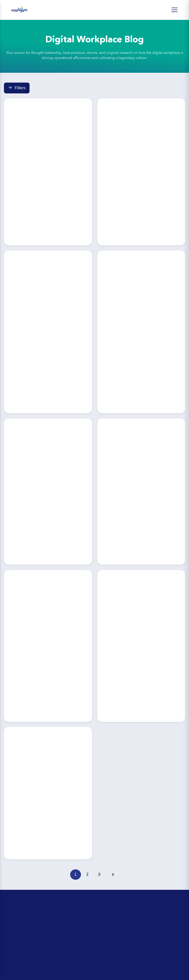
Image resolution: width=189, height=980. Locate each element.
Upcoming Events (21, 937)
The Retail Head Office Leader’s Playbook (42, 945)
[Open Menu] (174, 10)
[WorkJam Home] (19, 10)
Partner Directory (20, 974)
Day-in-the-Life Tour (22, 929)
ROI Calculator (18, 920)
